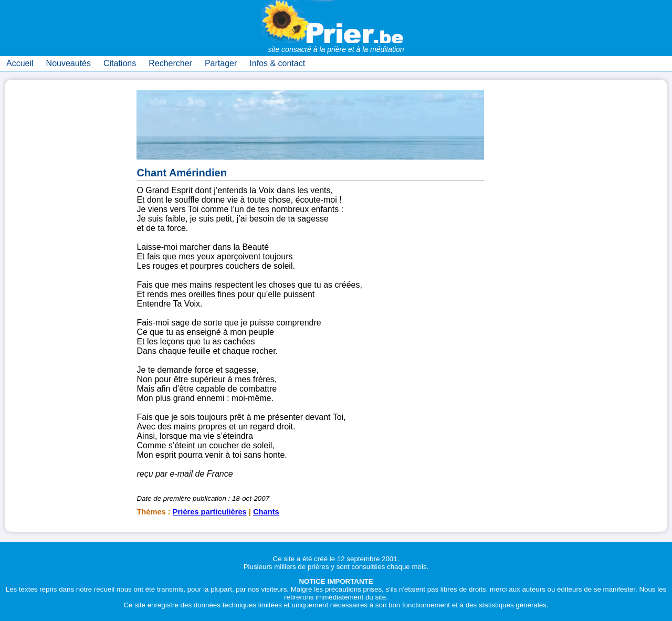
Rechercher (170, 63)
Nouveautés (69, 63)
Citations (120, 63)
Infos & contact (277, 63)
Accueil (20, 63)
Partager (221, 63)
